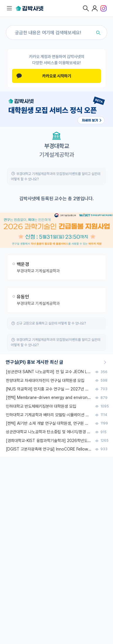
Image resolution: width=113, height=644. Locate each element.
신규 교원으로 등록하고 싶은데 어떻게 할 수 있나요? (51, 323)
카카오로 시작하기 (44, 76)
